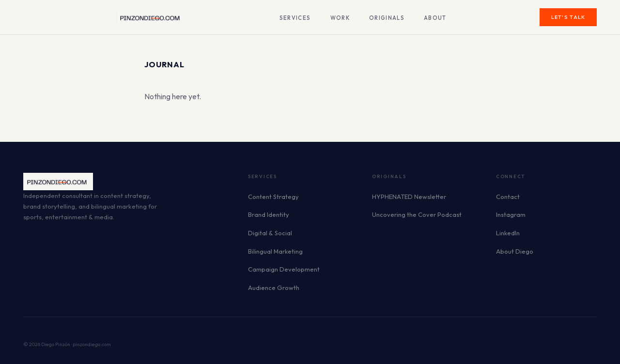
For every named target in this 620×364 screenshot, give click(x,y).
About (435, 18)
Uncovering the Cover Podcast (417, 214)
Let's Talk (568, 17)
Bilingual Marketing (275, 251)
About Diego (515, 251)
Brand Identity (269, 214)
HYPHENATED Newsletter (409, 197)
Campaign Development (284, 269)
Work (340, 18)
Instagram (511, 214)
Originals (387, 18)
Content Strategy (273, 197)
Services (295, 18)
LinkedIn (508, 233)
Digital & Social (270, 233)
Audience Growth (274, 288)
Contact (508, 197)
